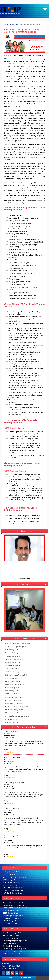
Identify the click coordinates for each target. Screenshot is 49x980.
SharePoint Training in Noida (13, 933)
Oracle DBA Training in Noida (13, 888)
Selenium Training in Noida (12, 882)
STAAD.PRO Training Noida (14, 659)
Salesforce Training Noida (14, 710)
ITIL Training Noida (12, 719)
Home (6, 24)
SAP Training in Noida (10, 923)
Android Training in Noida (12, 935)
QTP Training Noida (12, 650)
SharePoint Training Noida (14, 697)
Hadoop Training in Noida (12, 872)
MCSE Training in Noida (11, 921)
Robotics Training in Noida (12, 946)
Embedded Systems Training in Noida (16, 949)
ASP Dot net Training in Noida (13, 902)
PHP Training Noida (12, 722)
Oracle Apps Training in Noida (13, 890)
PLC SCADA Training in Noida (13, 951)
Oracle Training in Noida (11, 885)
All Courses (14, 24)
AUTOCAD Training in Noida (12, 893)
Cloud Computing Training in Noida (15, 941)
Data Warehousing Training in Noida (15, 908)
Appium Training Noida (13, 665)
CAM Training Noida (12, 678)
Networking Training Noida (15, 684)
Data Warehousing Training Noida (17, 675)
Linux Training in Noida (11, 910)
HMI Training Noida (12, 691)
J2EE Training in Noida (10, 913)
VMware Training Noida (13, 713)
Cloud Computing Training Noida (16, 707)
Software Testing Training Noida (16, 647)
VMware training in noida (11, 943)
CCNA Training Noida (12, 688)
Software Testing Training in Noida (15, 877)
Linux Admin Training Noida (15, 703)
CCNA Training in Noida (11, 918)
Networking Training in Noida (13, 916)
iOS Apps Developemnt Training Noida (18, 643)
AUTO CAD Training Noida (14, 672)
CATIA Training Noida (13, 681)
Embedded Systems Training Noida (17, 716)
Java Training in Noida (10, 875)
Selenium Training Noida (14, 653)
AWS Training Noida (12, 669)
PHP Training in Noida (10, 938)
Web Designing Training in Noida (14, 905)
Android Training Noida (13, 700)
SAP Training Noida (12, 694)
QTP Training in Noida (10, 880)
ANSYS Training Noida (13, 662)
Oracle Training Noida (13, 656)
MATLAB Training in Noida (12, 954)
